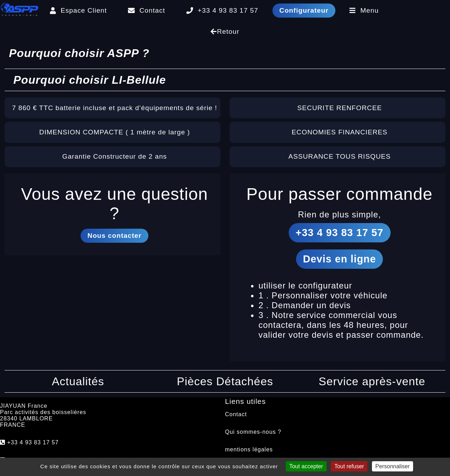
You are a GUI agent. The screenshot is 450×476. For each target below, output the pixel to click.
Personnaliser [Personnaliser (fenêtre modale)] (393, 466)
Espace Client (78, 10)
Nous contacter (115, 236)
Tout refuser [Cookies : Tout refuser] (349, 466)
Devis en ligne (340, 259)
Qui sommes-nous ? (253, 432)
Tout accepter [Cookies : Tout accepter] (306, 466)
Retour (225, 31)
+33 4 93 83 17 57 (222, 10)
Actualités (78, 381)
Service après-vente (372, 381)
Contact (147, 10)
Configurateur (304, 10)
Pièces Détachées (225, 381)
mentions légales (249, 449)
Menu (364, 10)
